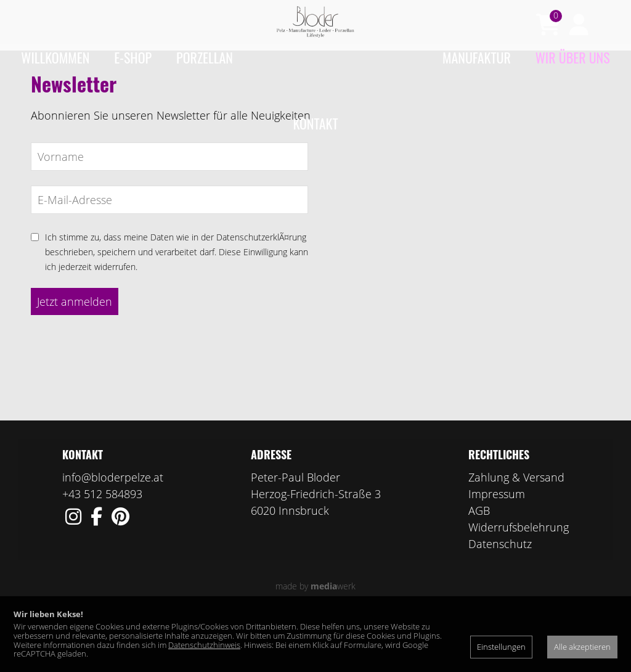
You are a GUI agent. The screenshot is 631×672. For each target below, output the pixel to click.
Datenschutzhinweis (204, 645)
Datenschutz (500, 592)
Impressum (497, 542)
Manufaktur (477, 57)
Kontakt (316, 123)
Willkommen (55, 57)
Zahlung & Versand (516, 525)
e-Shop (133, 57)
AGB (479, 559)
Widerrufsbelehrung (519, 575)
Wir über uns (573, 57)
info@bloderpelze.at (113, 525)
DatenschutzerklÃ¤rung (261, 285)
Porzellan (205, 57)
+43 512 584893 (102, 542)
